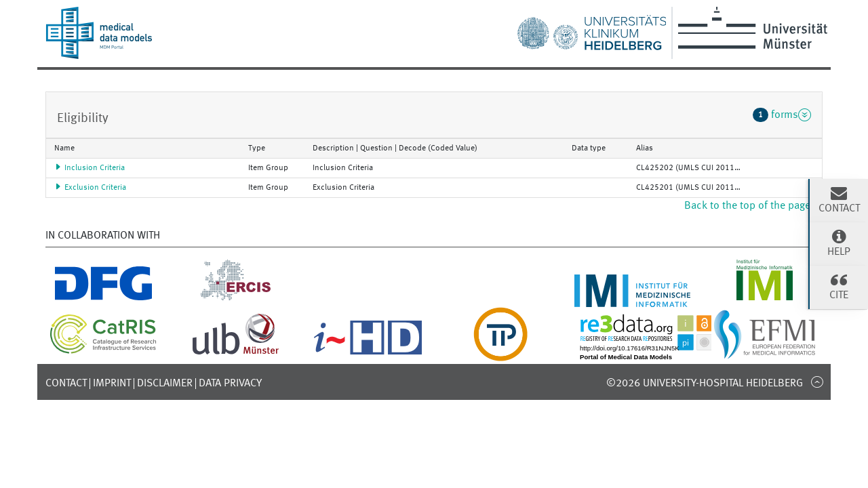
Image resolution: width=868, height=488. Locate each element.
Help (839, 243)
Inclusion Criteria (90, 168)
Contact (66, 384)
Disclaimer (165, 384)
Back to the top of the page (753, 206)
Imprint (112, 384)
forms (782, 115)
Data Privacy (230, 384)
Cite (839, 286)
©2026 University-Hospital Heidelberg (705, 384)
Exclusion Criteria (90, 188)
